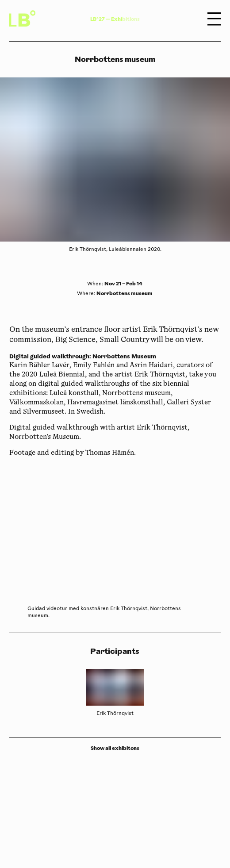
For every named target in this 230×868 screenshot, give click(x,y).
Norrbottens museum (125, 293)
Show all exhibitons (115, 748)
